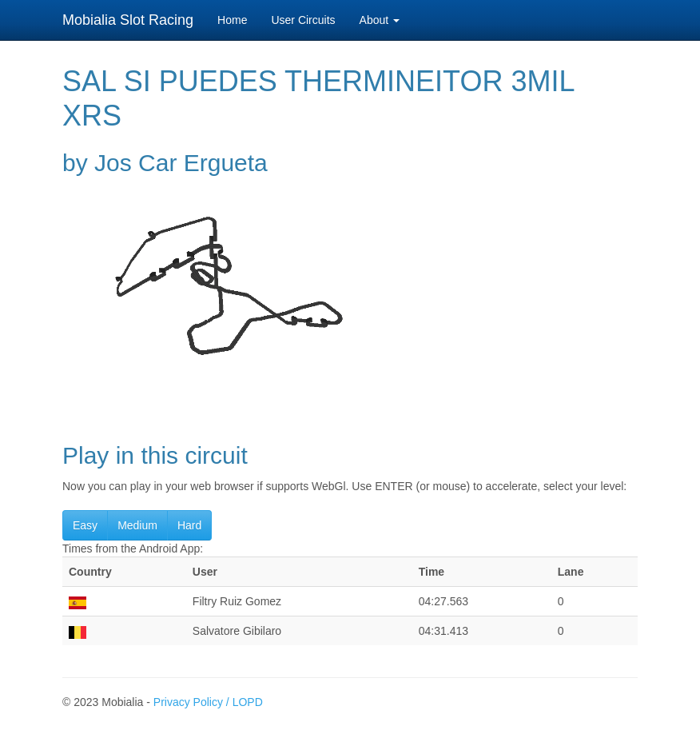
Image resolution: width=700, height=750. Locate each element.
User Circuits (303, 20)
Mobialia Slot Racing (128, 20)
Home (232, 20)
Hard (189, 525)
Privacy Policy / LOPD (208, 702)
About (380, 20)
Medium (137, 525)
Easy (85, 525)
